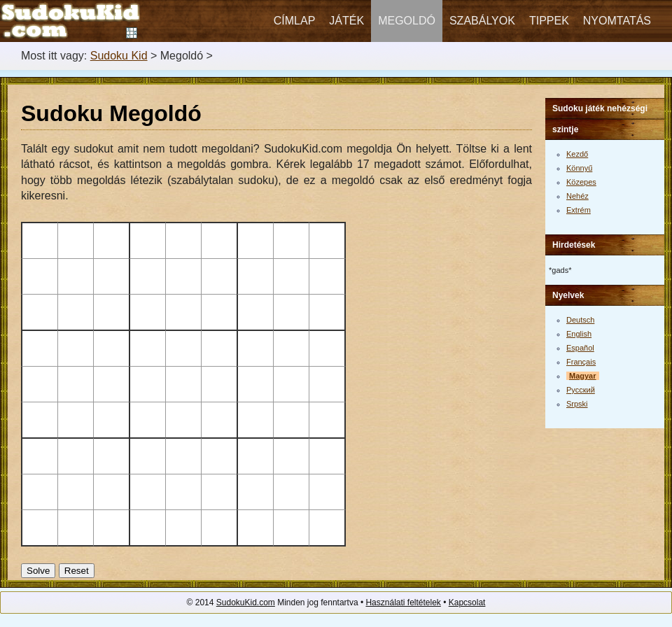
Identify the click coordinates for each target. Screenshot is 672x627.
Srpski (577, 404)
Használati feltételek (403, 603)
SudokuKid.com (246, 603)
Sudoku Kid (119, 56)
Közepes (581, 182)
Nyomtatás (617, 21)
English (579, 334)
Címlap (295, 21)
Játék (346, 21)
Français (581, 362)
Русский (581, 390)
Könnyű (579, 168)
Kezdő (577, 154)
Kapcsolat (467, 603)
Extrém (579, 210)
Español (580, 348)
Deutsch (580, 320)
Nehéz (577, 196)
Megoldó (407, 21)
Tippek (549, 21)
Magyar (583, 376)
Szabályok (482, 21)
